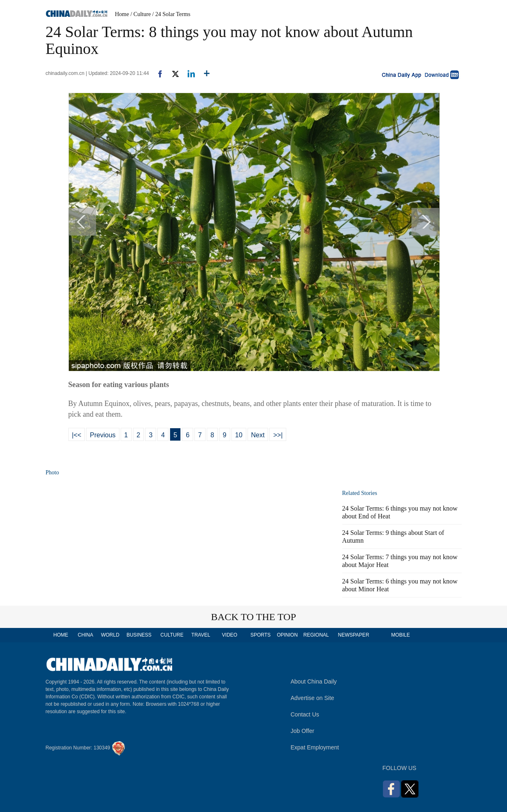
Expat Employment (315, 747)
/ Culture (141, 14)
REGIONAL (316, 635)
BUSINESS (139, 635)
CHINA (85, 635)
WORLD (110, 635)
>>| (278, 435)
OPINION (287, 635)
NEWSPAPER (353, 635)
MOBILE (401, 635)
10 (239, 435)
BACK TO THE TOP (254, 617)
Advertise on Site (313, 698)
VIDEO (230, 635)
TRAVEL (201, 635)
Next (258, 435)
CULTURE (172, 635)
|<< (77, 435)
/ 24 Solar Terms (171, 14)
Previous (103, 435)
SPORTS (261, 635)
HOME (61, 635)
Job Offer (303, 731)
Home (122, 14)
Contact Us (305, 714)
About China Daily (314, 681)
